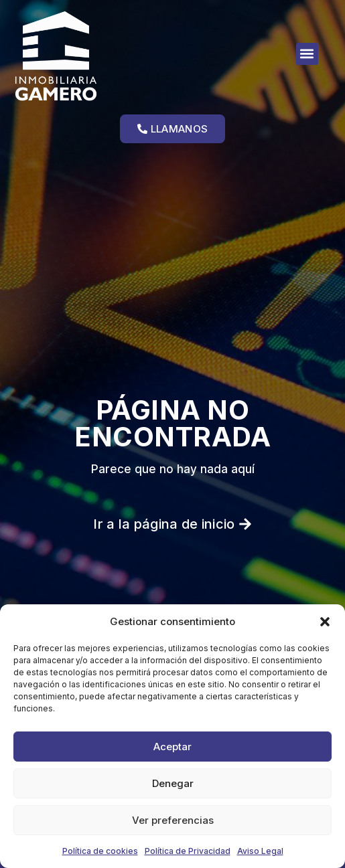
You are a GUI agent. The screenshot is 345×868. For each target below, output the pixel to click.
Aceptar (172, 747)
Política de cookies (100, 851)
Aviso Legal (260, 851)
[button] (325, 622)
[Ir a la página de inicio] (83, 56)
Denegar (173, 783)
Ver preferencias (173, 820)
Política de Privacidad (188, 851)
